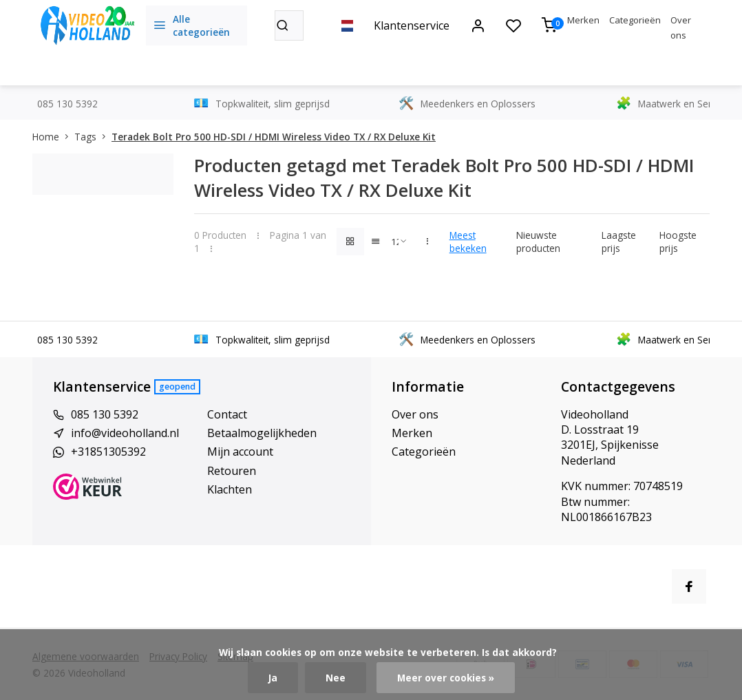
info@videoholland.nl (125, 433)
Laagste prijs (619, 242)
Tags (93, 137)
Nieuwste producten (538, 242)
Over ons (415, 414)
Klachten (230, 489)
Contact (227, 414)
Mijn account (240, 452)
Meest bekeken (468, 242)
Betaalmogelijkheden (262, 433)
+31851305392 (108, 452)
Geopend (177, 386)
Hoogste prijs (678, 242)
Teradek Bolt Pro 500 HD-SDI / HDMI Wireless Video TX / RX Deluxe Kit (274, 137)
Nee (336, 678)
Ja (273, 678)
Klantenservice (412, 25)
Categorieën (635, 20)
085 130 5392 (105, 414)
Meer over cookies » (446, 678)
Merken (583, 20)
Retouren (232, 471)
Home (53, 137)
